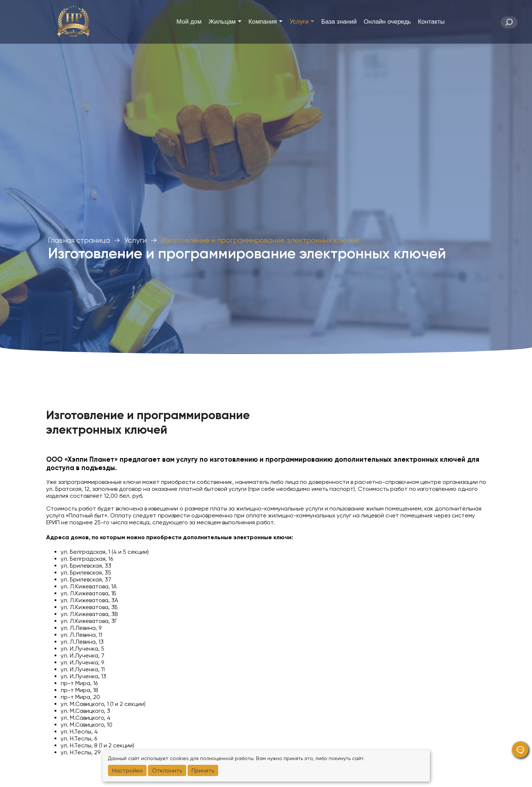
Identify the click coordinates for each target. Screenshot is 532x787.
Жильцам (225, 22)
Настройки (127, 770)
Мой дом (189, 22)
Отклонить (167, 770)
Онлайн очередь (387, 22)
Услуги (302, 22)
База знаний (339, 22)
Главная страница (79, 240)
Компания (265, 22)
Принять (203, 770)
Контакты (431, 22)
